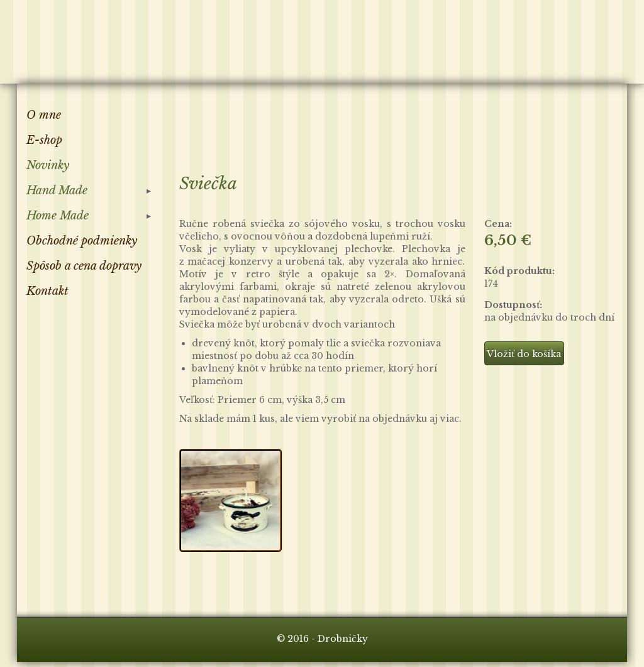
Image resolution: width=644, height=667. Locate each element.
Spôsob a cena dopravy (84, 266)
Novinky (48, 165)
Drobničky (88, 40)
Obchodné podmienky (82, 241)
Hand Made (57, 190)
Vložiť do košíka (524, 354)
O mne (44, 115)
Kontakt (47, 291)
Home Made (58, 216)
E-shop (44, 140)
